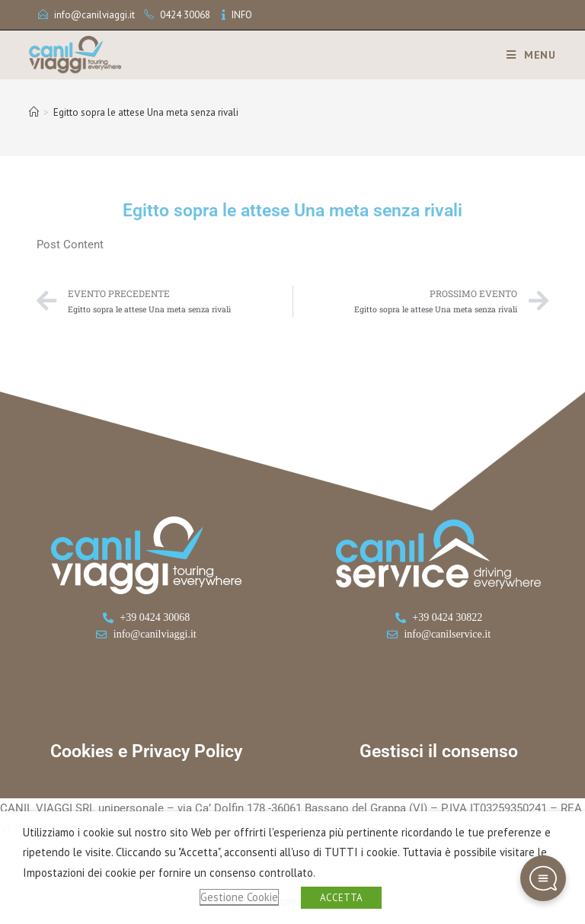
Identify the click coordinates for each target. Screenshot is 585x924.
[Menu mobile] (526, 55)
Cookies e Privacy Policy (146, 751)
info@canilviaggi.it (94, 15)
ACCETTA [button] (341, 898)
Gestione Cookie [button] (239, 897)
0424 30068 (185, 15)
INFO (242, 15)
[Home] (34, 112)
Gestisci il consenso (439, 751)
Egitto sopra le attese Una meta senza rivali (146, 112)
